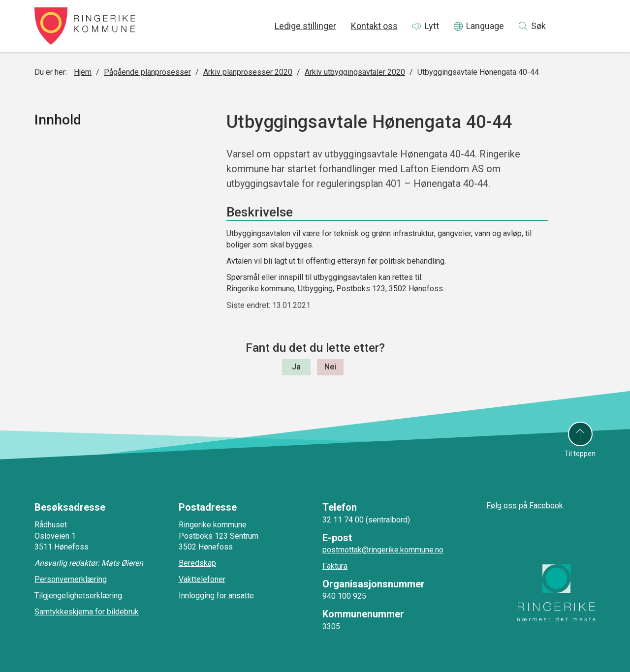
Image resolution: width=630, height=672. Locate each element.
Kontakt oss (374, 26)
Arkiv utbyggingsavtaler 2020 (355, 72)
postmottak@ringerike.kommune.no (383, 550)
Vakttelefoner (202, 579)
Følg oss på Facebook (525, 505)
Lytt (432, 26)
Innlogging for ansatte (216, 596)
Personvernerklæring (71, 579)
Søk (538, 26)
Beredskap (197, 563)
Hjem (83, 72)
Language (485, 26)
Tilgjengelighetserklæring (78, 596)
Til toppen (580, 454)
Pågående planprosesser (147, 72)
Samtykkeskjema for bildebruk (87, 612)
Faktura (335, 566)
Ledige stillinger (305, 26)
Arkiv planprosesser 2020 (248, 72)
